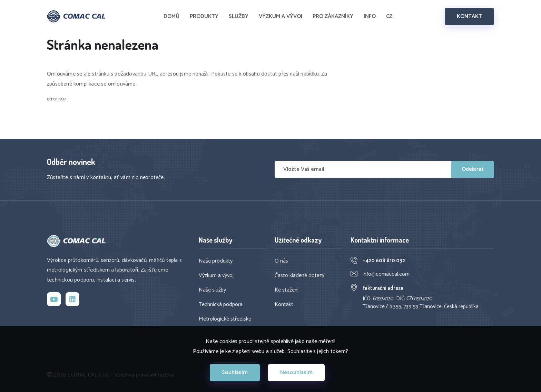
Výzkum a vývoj (216, 276)
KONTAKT (469, 16)
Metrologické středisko (225, 319)
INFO (370, 17)
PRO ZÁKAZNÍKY (333, 17)
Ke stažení (287, 290)
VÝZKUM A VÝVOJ (281, 17)
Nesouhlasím (296, 373)
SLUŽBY (239, 17)
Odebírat (473, 169)
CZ (389, 17)
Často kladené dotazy (299, 276)
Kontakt (284, 305)
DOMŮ (171, 17)
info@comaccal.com (386, 274)
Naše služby (212, 290)
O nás (281, 261)
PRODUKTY (204, 17)
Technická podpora (221, 305)
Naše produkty (216, 261)
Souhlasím (235, 373)
